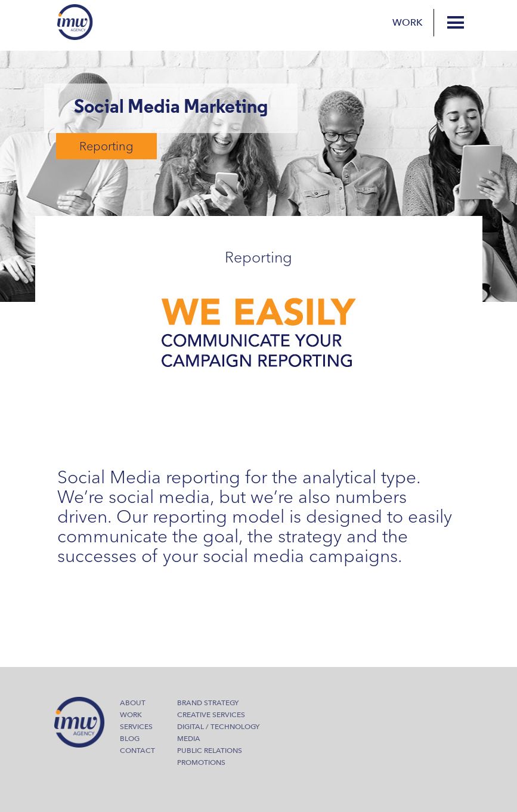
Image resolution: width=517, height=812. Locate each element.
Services (136, 727)
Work (408, 23)
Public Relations (210, 751)
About (133, 703)
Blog (130, 739)
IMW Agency (75, 22)
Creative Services (211, 715)
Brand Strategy (208, 703)
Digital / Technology (218, 727)
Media (189, 739)
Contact (137, 751)
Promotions (201, 762)
